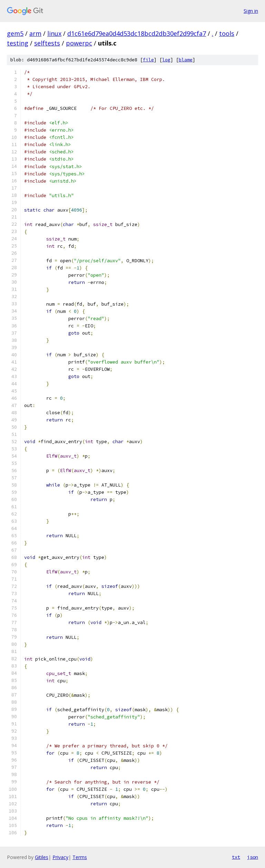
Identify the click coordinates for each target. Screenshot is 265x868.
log (166, 60)
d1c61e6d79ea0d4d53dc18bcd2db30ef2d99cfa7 (137, 33)
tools (227, 33)
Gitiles (42, 857)
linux (54, 33)
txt (236, 857)
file (148, 60)
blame (186, 60)
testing (18, 43)
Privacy (60, 857)
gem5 (15, 33)
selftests (47, 43)
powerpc (79, 43)
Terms (80, 857)
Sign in (251, 11)
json (253, 857)
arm (35, 33)
